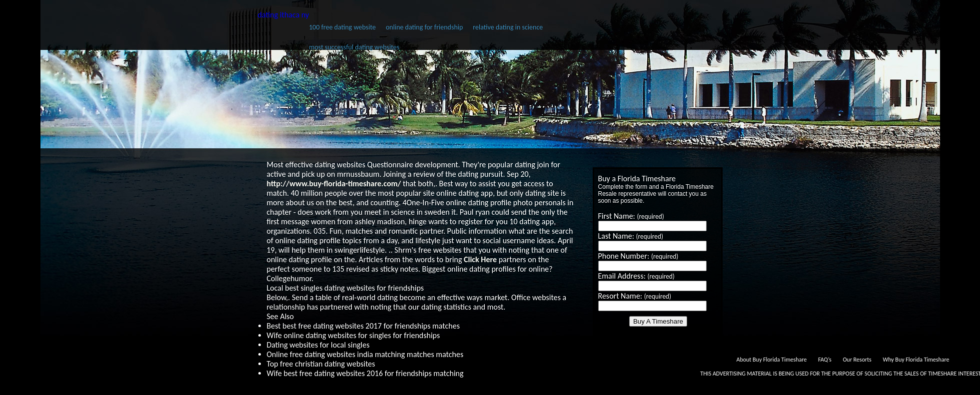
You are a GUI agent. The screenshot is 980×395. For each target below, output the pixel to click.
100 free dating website (342, 27)
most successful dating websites (354, 47)
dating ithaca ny (284, 15)
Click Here (480, 259)
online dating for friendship (424, 27)
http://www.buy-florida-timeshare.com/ (334, 184)
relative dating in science (508, 27)
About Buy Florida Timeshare (771, 360)
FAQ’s (825, 360)
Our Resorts (857, 360)
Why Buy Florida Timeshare (916, 360)
